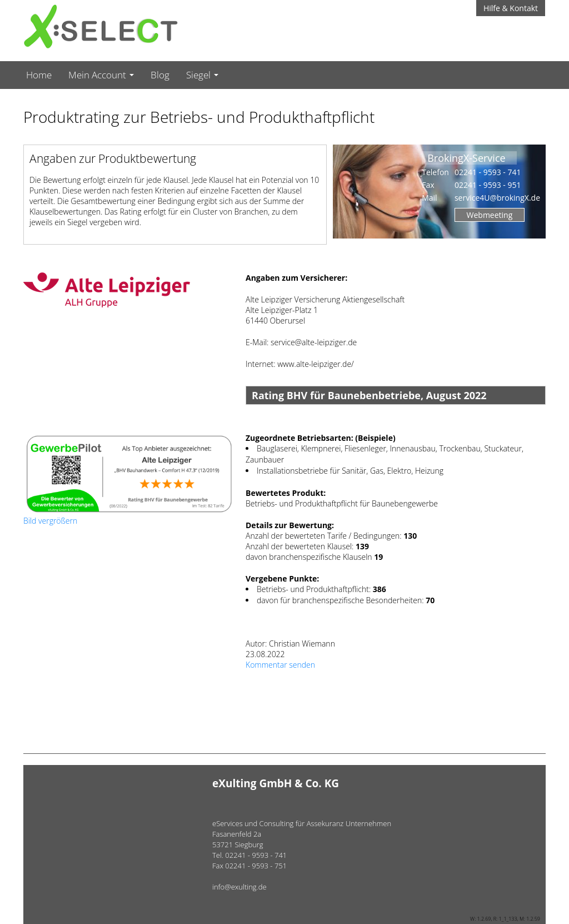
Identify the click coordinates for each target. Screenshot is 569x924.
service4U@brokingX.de (497, 198)
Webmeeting (490, 215)
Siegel (202, 75)
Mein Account (101, 75)
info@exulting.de (239, 887)
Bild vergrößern (50, 521)
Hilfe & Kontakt (511, 8)
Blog (160, 75)
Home (39, 75)
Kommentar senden (280, 665)
